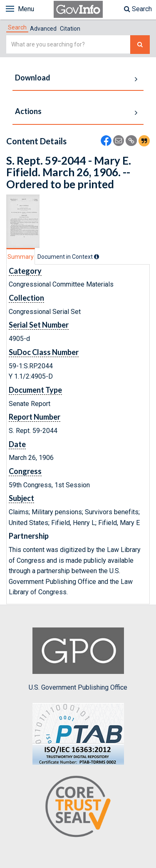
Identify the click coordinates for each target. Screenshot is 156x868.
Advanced (43, 29)
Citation (70, 29)
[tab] (17, 27)
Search (138, 9)
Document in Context (68, 257)
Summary (21, 257)
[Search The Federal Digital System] (140, 45)
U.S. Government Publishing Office (78, 659)
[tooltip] (97, 257)
